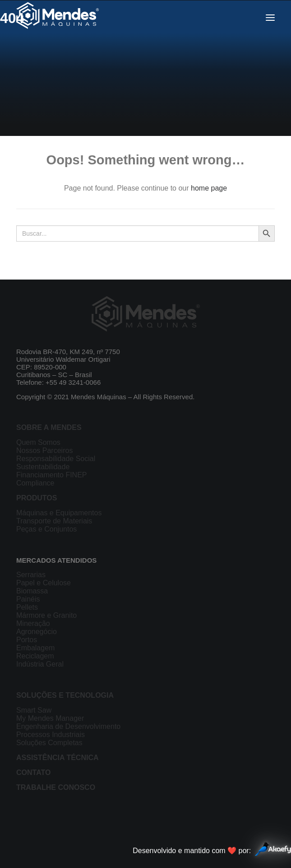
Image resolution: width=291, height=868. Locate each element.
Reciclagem (35, 656)
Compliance (35, 483)
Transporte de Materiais (54, 521)
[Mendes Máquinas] (58, 18)
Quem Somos (38, 442)
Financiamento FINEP (52, 475)
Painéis (28, 599)
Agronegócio (37, 632)
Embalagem (35, 648)
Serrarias (31, 575)
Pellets (27, 607)
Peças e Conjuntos (46, 529)
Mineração (33, 623)
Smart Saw (34, 710)
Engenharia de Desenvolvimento (68, 726)
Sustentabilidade (43, 467)
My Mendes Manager (50, 718)
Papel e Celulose (44, 583)
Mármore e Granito (46, 615)
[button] (270, 18)
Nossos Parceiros (44, 450)
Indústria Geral (40, 664)
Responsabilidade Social (56, 459)
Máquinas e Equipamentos (59, 513)
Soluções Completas (49, 743)
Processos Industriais (51, 735)
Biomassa (32, 591)
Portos (27, 640)
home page (209, 188)
